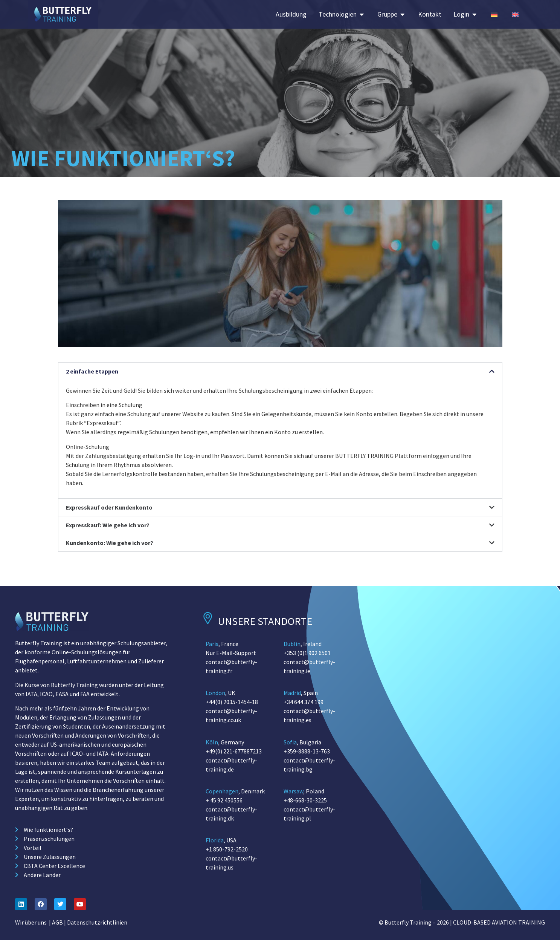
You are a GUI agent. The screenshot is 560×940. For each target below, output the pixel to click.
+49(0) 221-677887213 (234, 751)
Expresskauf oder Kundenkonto (109, 507)
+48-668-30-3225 (305, 800)
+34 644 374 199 (304, 702)
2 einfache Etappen (92, 371)
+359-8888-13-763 (307, 751)
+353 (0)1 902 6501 (307, 653)
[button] (280, 371)
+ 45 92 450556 (224, 800)
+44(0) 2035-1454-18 (232, 702)
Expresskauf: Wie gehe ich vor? (108, 525)
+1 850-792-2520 (227, 849)
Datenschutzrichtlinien (97, 922)
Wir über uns (31, 922)
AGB (57, 922)
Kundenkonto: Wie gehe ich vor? (110, 543)
